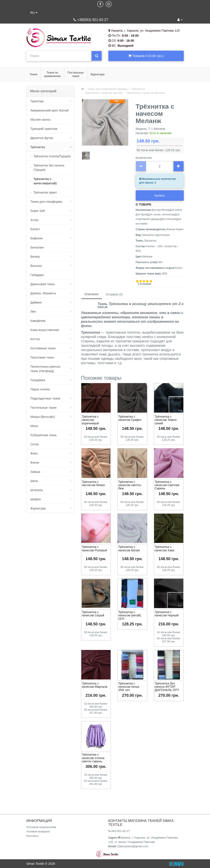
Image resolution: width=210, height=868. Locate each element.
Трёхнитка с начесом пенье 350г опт (129, 687)
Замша (35, 472)
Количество (144, 158)
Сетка (35, 444)
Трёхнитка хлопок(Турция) (52, 156)
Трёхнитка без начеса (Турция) (49, 168)
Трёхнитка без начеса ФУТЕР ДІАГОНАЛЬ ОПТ (167, 687)
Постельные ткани (43, 408)
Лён (33, 312)
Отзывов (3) (114, 294)
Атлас (35, 220)
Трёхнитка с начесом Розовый (94, 548)
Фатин (35, 463)
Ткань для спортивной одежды (108, 89)
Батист (35, 229)
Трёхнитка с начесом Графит (130, 418)
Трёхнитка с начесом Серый (93, 614)
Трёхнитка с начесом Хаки (165, 548)
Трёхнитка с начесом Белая (129, 548)
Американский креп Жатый (49, 110)
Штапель (37, 490)
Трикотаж (37, 101)
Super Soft (38, 211)
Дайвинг (36, 302)
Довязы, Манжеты (43, 293)
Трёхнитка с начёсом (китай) (104, 93)
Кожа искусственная (45, 330)
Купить (160, 195)
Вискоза (36, 266)
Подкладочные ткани (45, 398)
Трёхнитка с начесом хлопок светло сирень (93, 758)
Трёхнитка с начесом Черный (167, 614)
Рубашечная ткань (43, 435)
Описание (92, 294)
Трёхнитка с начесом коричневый (90, 420)
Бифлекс (37, 238)
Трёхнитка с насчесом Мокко (94, 483)
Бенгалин (37, 247)
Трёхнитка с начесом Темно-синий (166, 420)
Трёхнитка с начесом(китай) (45, 181)
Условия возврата (38, 831)
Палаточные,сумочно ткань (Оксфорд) (45, 369)
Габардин (37, 275)
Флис (34, 453)
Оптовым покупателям (41, 827)
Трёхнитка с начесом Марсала (95, 685)
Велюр (35, 257)
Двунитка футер (42, 138)
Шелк (34, 481)
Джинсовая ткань (43, 284)
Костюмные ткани (43, 348)
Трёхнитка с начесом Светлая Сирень (167, 485)
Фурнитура (38, 508)
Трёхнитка (38, 147)
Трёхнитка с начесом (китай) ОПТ (130, 615)
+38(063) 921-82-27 (91, 20)
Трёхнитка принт (45, 192)
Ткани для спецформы (46, 202)
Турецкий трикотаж (44, 129)
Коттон (35, 339)
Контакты (33, 836)
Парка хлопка (40, 389)
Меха (34, 426)
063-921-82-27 (119, 831)
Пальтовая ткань (42, 357)
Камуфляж (38, 321)
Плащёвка (38, 380)
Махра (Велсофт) (43, 417)
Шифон (36, 499)
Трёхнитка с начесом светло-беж (130, 485)
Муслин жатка (40, 120)
